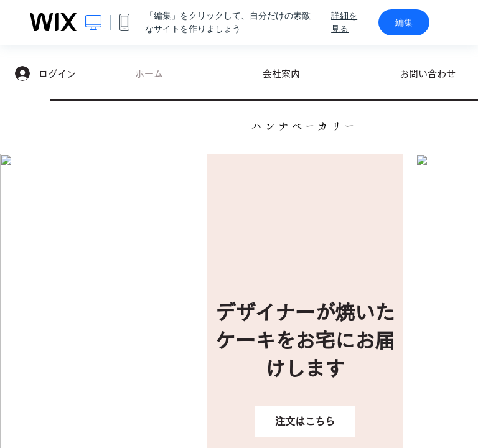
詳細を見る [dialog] (344, 22)
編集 (404, 22)
